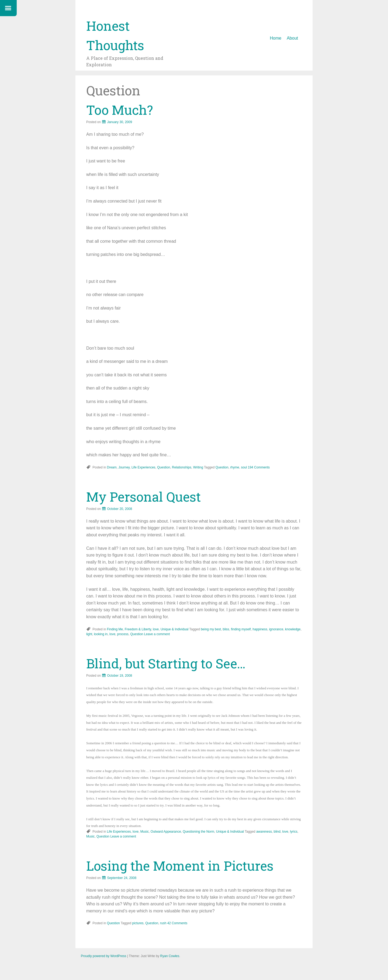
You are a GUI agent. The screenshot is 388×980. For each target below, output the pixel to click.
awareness (264, 832)
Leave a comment (157, 634)
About (292, 38)
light (89, 634)
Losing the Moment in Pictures (180, 866)
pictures (138, 923)
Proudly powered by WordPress (104, 956)
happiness (260, 629)
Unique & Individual (174, 629)
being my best (211, 629)
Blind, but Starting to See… (166, 663)
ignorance (276, 629)
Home (276, 38)
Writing (198, 467)
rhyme (235, 467)
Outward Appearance (166, 832)
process (123, 634)
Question (164, 467)
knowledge (293, 629)
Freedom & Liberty (138, 629)
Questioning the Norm (198, 832)
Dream (112, 467)
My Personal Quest (143, 497)
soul (244, 467)
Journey (124, 467)
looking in (101, 634)
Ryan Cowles (170, 956)
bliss (226, 629)
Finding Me (115, 629)
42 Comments (177, 923)
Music (145, 832)
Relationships (182, 467)
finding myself (241, 629)
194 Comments (259, 467)
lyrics (294, 832)
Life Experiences (143, 467)
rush (163, 923)
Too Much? (119, 110)
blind (277, 832)
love (156, 629)
